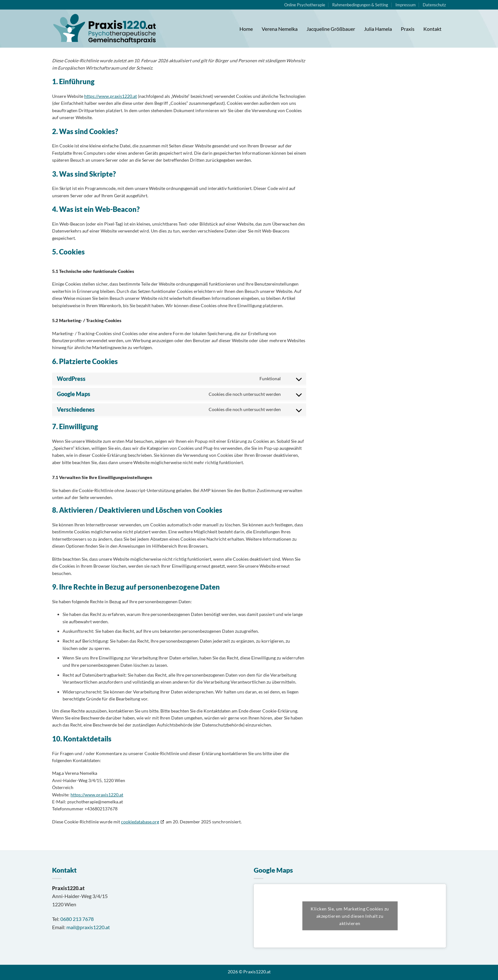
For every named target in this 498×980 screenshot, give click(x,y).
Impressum (406, 5)
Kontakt (432, 29)
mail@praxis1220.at (88, 927)
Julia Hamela (378, 29)
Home (246, 29)
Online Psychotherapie (305, 5)
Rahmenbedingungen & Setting (360, 5)
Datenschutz (434, 5)
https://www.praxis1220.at (111, 96)
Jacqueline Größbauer (331, 29)
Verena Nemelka (280, 29)
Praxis (408, 29)
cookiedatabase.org (140, 822)
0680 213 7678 (77, 919)
